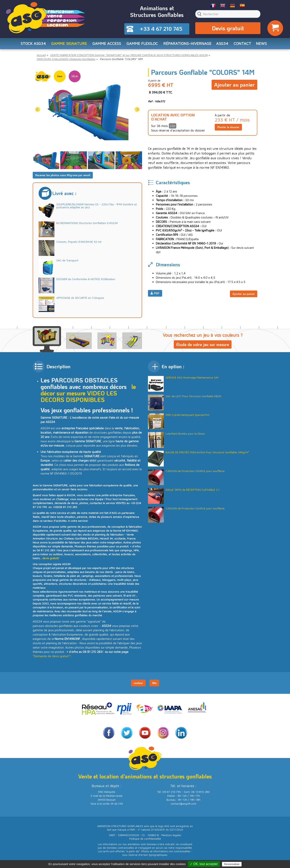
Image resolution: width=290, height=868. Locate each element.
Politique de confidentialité (145, 840)
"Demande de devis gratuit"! (52, 657)
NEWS (264, 45)
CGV (173, 127)
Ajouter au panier (234, 85)
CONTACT (245, 45)
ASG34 (224, 45)
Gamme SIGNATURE (67, 45)
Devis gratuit (228, 29)
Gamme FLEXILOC (142, 45)
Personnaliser (232, 864)
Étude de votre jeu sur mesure (203, 346)
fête (154, 684)
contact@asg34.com (183, 805)
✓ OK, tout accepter (204, 864)
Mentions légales (171, 837)
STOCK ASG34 (30, 45)
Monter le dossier (228, 128)
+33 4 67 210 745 (161, 29)
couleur (138, 684)
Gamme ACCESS (105, 45)
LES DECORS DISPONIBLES (79, 398)
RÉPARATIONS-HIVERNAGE (188, 45)
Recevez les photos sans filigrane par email (63, 176)
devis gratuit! (51, 559)
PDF (155, 295)
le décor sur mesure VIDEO (88, 391)
